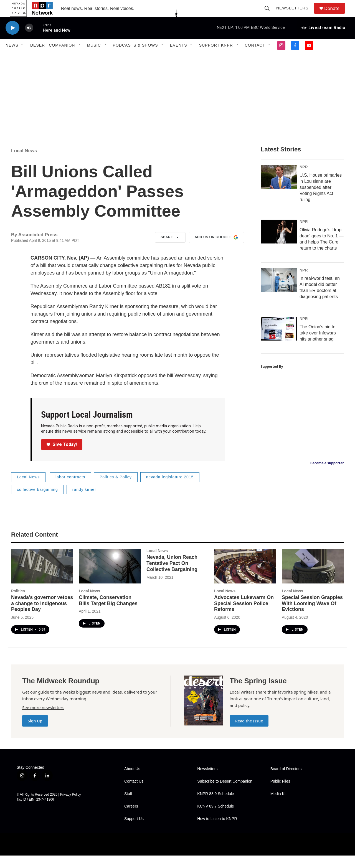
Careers (131, 819)
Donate (335, 15)
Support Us (134, 831)
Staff (128, 806)
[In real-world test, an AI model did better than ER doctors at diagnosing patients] (279, 293)
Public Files (280, 794)
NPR (304, 179)
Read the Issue (249, 733)
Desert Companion (53, 58)
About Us (132, 781)
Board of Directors (286, 781)
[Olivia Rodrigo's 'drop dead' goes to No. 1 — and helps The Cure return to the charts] (279, 244)
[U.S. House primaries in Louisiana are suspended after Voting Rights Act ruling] (279, 189)
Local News (24, 163)
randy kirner (84, 502)
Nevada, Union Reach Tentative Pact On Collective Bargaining (172, 576)
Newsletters (295, 14)
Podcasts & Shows (135, 58)
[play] (12, 40)
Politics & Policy (116, 489)
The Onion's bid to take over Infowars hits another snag (318, 345)
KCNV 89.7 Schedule (215, 819)
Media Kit (278, 806)
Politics (18, 603)
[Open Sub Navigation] (22, 58)
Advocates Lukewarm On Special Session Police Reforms (244, 616)
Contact (255, 58)
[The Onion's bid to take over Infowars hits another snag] (279, 341)
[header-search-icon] (270, 14)
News (12, 58)
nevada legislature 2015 (170, 489)
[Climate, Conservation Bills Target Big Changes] (110, 579)
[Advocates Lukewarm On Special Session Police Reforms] (245, 579)
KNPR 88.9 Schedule (215, 806)
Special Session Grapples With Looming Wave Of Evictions (312, 616)
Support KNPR (216, 58)
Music (94, 58)
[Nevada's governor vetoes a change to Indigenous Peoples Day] (42, 579)
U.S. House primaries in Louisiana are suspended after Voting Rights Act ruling (321, 200)
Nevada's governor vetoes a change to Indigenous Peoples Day (42, 616)
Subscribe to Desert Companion (225, 794)
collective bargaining (37, 502)
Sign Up (35, 733)
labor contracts (70, 489)
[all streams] (323, 40)
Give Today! (62, 457)
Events (179, 58)
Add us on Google (216, 250)
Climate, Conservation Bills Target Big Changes (108, 613)
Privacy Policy (71, 807)
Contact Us (134, 794)
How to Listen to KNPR (217, 831)
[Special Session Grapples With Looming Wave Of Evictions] (313, 579)
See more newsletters (43, 720)
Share (170, 250)
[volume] (29, 40)
